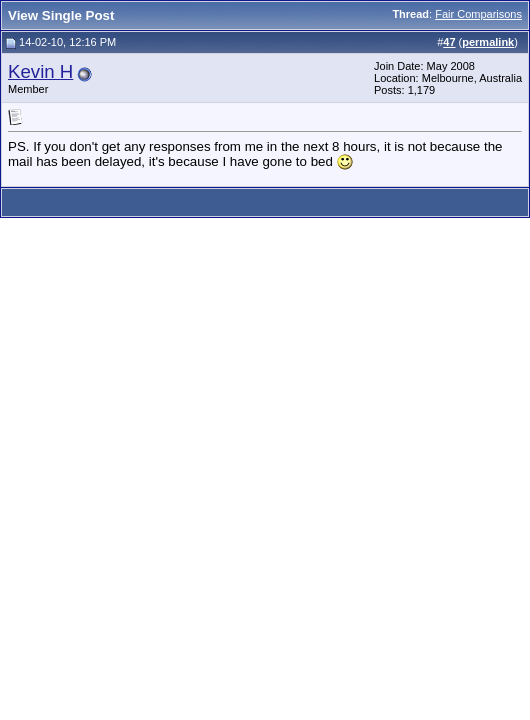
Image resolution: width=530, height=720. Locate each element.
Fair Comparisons (478, 14)
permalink (488, 42)
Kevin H (40, 71)
